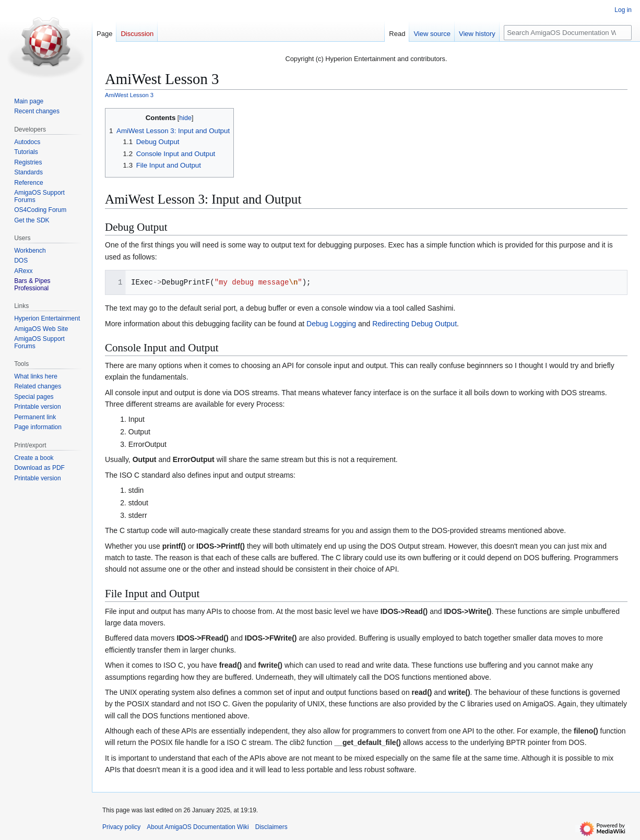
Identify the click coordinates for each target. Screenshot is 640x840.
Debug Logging (331, 324)
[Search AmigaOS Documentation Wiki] (568, 33)
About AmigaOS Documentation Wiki (198, 827)
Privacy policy (121, 827)
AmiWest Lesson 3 (129, 95)
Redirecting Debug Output (414, 324)
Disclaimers (271, 827)
